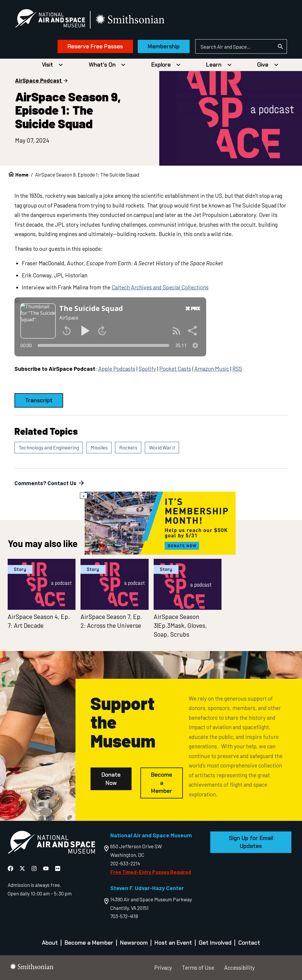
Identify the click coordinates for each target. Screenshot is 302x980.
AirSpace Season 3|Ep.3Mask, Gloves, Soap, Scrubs (180, 625)
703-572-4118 (124, 916)
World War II (162, 447)
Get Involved (215, 943)
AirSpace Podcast (38, 80)
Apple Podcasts (117, 369)
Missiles (99, 447)
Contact (249, 943)
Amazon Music (212, 369)
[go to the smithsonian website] (131, 20)
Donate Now (111, 779)
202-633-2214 (125, 863)
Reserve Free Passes (95, 46)
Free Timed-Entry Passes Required (151, 872)
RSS (237, 369)
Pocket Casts (175, 369)
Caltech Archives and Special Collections (160, 287)
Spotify (147, 369)
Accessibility (239, 967)
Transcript (39, 400)
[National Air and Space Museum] (50, 19)
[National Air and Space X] (23, 868)
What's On (102, 65)
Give (263, 65)
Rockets (128, 447)
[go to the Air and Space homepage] (51, 844)
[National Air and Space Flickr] (58, 868)
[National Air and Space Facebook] (11, 868)
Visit (47, 65)
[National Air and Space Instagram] (35, 868)
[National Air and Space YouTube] (46, 868)
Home (22, 174)
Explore (161, 65)
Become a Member (162, 783)
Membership (164, 46)
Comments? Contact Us (50, 483)
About (50, 943)
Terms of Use (198, 967)
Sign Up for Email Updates (251, 842)
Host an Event (173, 943)
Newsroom (134, 943)
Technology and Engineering (49, 447)
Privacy (163, 967)
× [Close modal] (84, 496)
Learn (214, 65)
